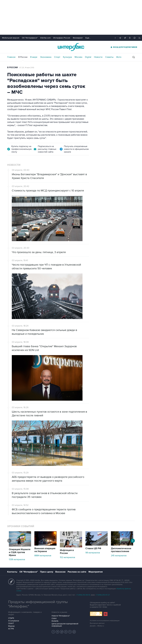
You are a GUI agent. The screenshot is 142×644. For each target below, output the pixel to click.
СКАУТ (11, 623)
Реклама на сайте (77, 572)
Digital (88, 57)
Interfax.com (45, 38)
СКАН (54, 618)
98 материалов (93, 553)
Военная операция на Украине (45, 550)
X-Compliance (14, 621)
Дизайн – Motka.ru (97, 626)
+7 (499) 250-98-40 (83, 595)
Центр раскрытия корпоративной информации (65, 625)
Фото (119, 57)
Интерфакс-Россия (62, 38)
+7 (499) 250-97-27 (103, 595)
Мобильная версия (11, 38)
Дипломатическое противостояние (121, 550)
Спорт (57, 57)
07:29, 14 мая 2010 (27, 68)
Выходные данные (97, 623)
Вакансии (60, 572)
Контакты (12, 572)
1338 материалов (17, 559)
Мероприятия (96, 572)
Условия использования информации (105, 621)
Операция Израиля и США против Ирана (20, 552)
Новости (98, 57)
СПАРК (11, 618)
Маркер (11, 626)
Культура (67, 57)
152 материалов (67, 557)
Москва (78, 57)
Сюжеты (109, 57)
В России (23, 57)
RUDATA (55, 621)
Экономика (46, 57)
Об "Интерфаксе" (30, 38)
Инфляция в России (67, 552)
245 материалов (119, 556)
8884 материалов (43, 556)
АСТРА (11, 629)
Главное (11, 57)
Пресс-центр (47, 572)
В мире (34, 57)
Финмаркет (78, 38)
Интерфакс (71, 47)
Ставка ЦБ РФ (93, 548)
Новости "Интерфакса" (61, 616)
